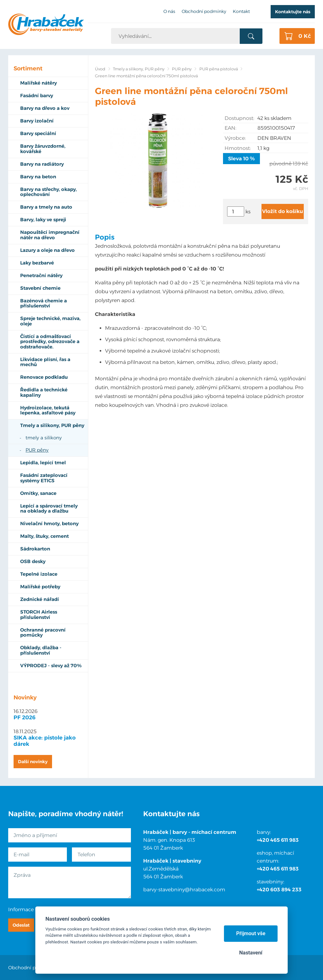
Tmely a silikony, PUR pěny (139, 69)
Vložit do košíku (283, 211)
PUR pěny (182, 69)
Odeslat (21, 925)
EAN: (230, 128)
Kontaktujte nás (293, 12)
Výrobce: (235, 138)
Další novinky (33, 762)
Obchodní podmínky (32, 968)
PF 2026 (25, 717)
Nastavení (251, 953)
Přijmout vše (251, 933)
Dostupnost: (239, 118)
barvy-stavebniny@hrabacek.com (184, 890)
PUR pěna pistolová (219, 69)
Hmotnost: (238, 148)
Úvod (100, 69)
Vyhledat (251, 36)
